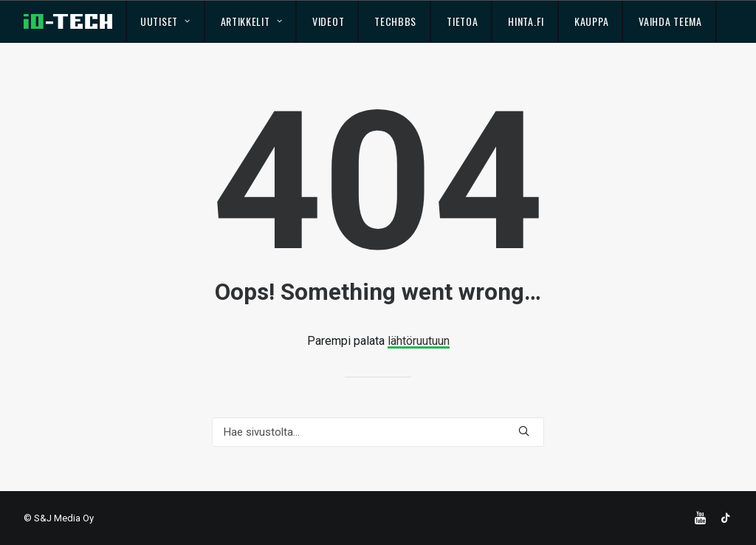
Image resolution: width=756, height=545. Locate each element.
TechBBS (395, 21)
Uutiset (165, 21)
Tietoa (462, 21)
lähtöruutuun (419, 341)
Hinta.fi (526, 21)
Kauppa (591, 21)
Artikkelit (252, 21)
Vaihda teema (670, 21)
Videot (328, 21)
